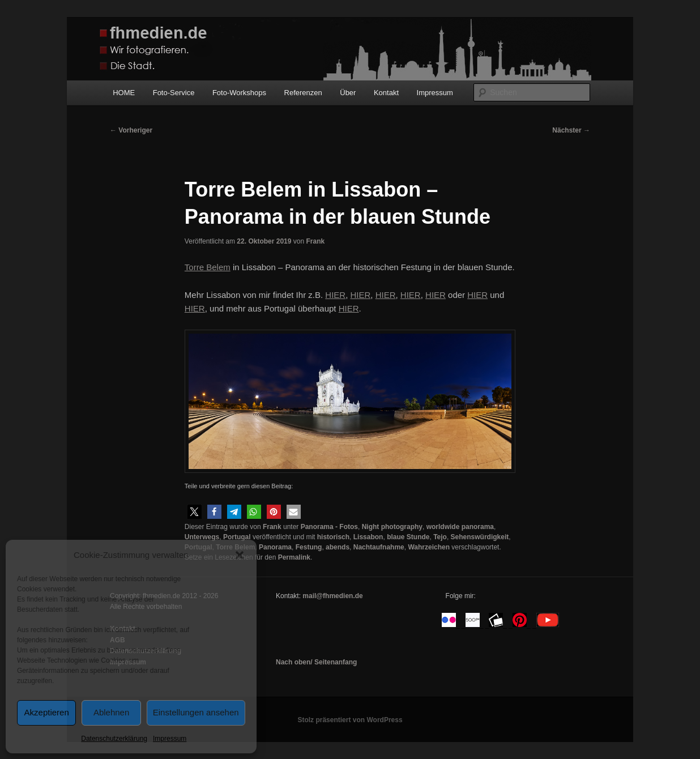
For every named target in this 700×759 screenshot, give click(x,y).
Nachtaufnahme (379, 547)
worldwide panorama (460, 527)
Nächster (571, 130)
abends (338, 547)
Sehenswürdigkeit (480, 537)
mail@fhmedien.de (332, 596)
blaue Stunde (408, 537)
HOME (124, 93)
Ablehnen (111, 712)
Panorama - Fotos (329, 527)
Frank (315, 241)
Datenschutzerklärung (114, 739)
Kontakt (386, 93)
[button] (240, 555)
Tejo (440, 537)
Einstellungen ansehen (196, 712)
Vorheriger (131, 130)
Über (348, 93)
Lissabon (368, 537)
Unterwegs (202, 537)
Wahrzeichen (429, 547)
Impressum (170, 739)
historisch (333, 537)
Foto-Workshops (239, 93)
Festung (309, 547)
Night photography (392, 527)
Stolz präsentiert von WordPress (350, 720)
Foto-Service (174, 93)
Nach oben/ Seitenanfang (316, 662)
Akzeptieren (47, 712)
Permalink (294, 557)
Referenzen (303, 93)
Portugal (237, 537)
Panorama (275, 547)
